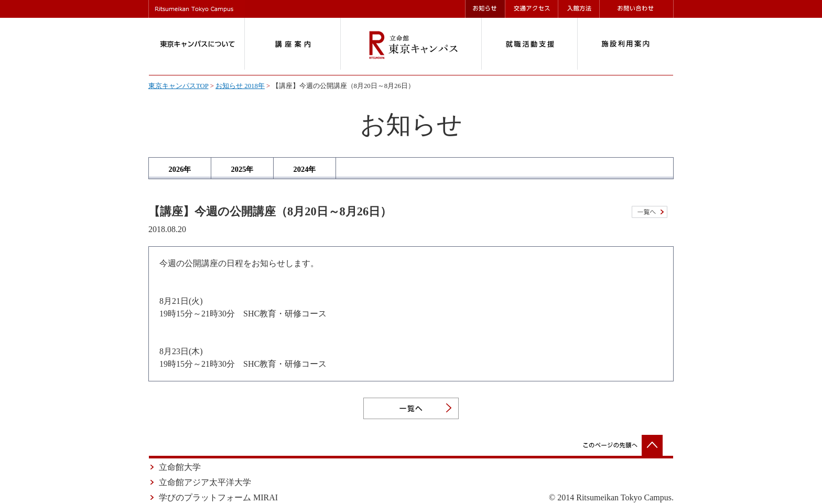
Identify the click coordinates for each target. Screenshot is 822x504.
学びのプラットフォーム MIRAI (218, 497)
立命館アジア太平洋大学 (205, 482)
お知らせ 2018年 (240, 86)
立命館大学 (180, 467)
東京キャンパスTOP (178, 86)
